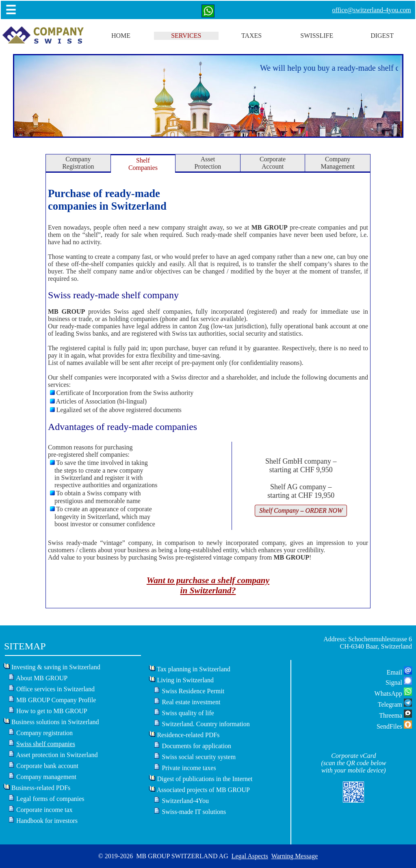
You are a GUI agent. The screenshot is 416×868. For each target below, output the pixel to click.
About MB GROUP (42, 678)
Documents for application (196, 746)
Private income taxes (189, 768)
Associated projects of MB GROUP (203, 790)
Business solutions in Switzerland (55, 722)
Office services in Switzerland (55, 689)
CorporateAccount (273, 163)
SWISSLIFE (317, 36)
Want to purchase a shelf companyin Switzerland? (208, 585)
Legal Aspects (250, 856)
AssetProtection (208, 163)
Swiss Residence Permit (193, 691)
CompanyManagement (338, 163)
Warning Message (295, 856)
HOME (121, 36)
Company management (46, 777)
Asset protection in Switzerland (57, 755)
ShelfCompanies (143, 164)
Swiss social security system (199, 757)
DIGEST (382, 36)
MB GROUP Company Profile (56, 700)
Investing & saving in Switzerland (56, 667)
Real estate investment (191, 702)
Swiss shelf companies (46, 744)
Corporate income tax (44, 810)
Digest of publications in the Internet (205, 779)
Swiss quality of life (188, 713)
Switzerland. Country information (206, 724)
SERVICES (186, 36)
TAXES (251, 36)
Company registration (44, 733)
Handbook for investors (47, 821)
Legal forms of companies (50, 799)
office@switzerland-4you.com (371, 10)
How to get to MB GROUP (52, 711)
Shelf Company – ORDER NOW (301, 511)
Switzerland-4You (185, 801)
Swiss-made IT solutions (194, 812)
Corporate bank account (47, 766)
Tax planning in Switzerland (194, 669)
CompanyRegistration (78, 163)
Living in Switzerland (185, 680)
